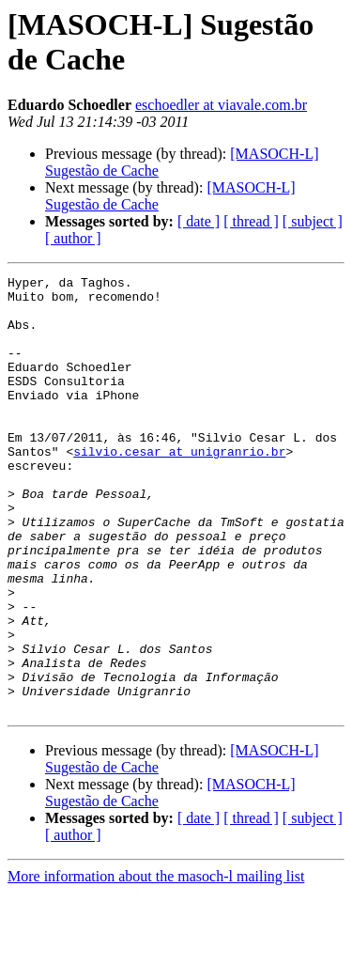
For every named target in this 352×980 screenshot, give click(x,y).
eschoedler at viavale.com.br (221, 105)
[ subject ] (313, 221)
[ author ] (73, 238)
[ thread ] (251, 221)
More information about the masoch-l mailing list (156, 964)
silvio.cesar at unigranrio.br (179, 488)
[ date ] (199, 221)
